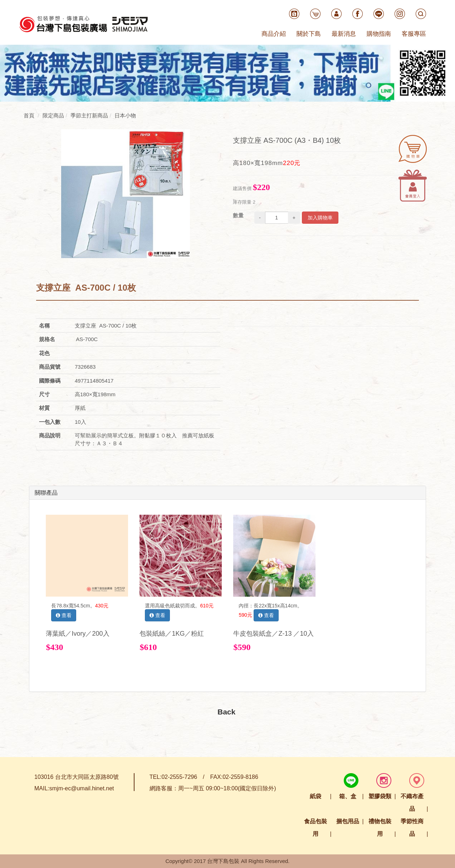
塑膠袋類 (380, 796)
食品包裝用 (315, 828)
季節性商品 (412, 828)
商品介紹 (274, 34)
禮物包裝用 (380, 828)
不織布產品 (412, 802)
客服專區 (414, 34)
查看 (64, 615)
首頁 (29, 115)
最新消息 (344, 34)
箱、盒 (348, 796)
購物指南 (379, 34)
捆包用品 (348, 821)
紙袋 (315, 796)
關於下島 (309, 34)
